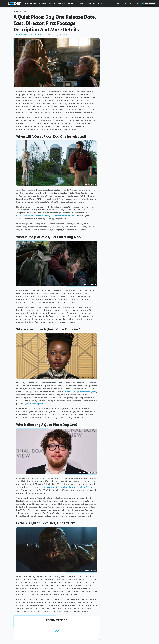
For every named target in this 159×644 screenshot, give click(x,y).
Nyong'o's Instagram (33, 404)
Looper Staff (37, 35)
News (101, 3)
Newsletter (149, 3)
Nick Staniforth (22, 35)
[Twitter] (122, 4)
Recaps (71, 3)
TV (50, 3)
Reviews (91, 3)
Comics (81, 3)
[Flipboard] (130, 4)
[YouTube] (118, 4)
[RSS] (138, 4)
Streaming (59, 3)
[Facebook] (114, 4)
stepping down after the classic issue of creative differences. (68, 487)
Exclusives (31, 3)
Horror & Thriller (30, 12)
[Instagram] (126, 4)
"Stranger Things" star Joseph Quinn (80, 392)
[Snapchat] (134, 4)
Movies (42, 3)
